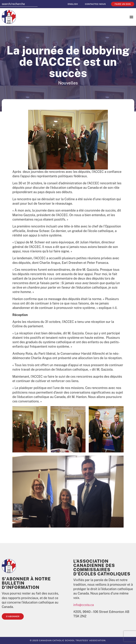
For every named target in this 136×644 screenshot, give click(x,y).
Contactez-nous (95, 4)
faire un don (123, 4)
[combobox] (19, 4)
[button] (131, 17)
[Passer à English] (73, 4)
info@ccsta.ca (84, 605)
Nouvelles (68, 83)
